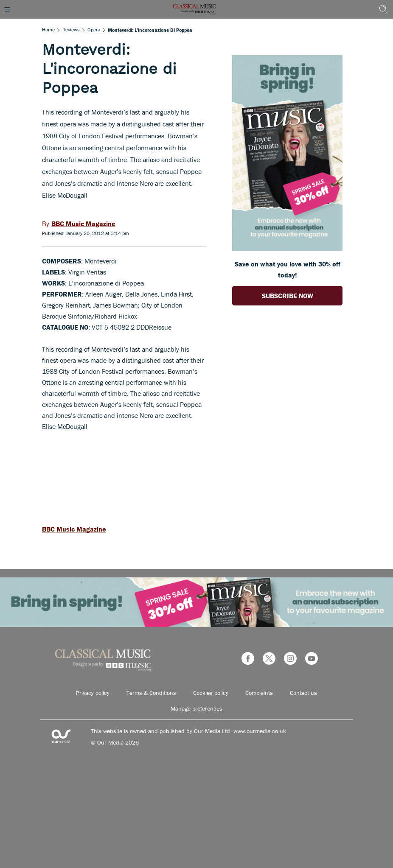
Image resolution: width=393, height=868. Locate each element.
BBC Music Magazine (74, 529)
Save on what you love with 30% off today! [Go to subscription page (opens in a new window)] (288, 269)
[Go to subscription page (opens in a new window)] (287, 249)
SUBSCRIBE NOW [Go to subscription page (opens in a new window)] (288, 296)
